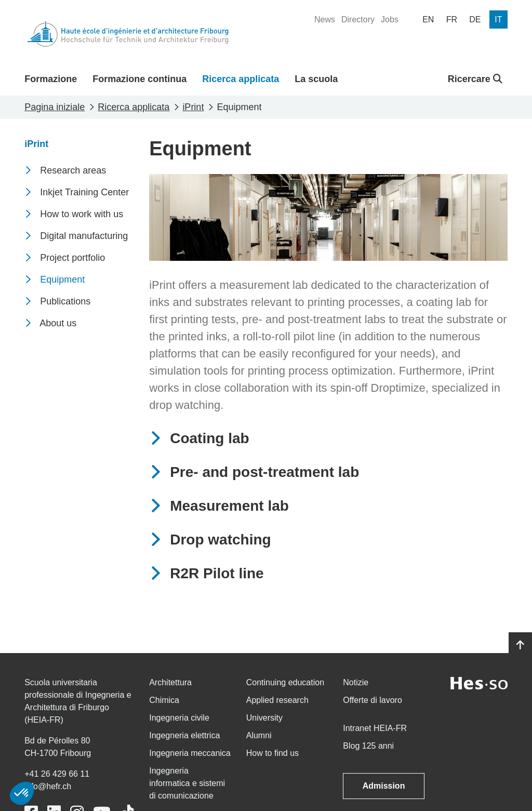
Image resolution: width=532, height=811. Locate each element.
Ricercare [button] (475, 79)
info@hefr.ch (48, 786)
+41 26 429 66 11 (57, 774)
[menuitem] (325, 20)
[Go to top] (520, 645)
